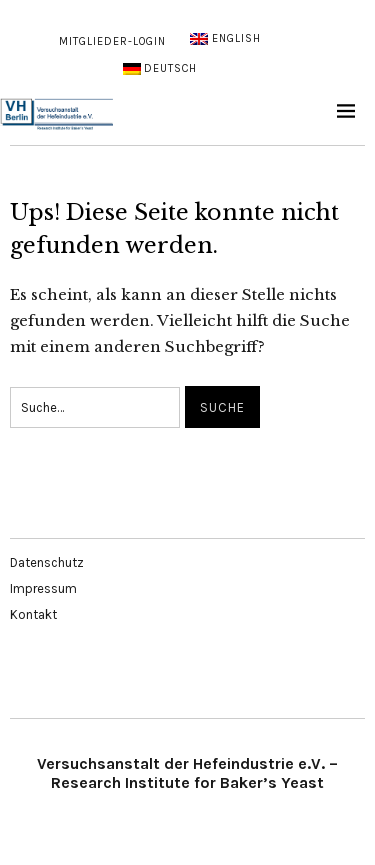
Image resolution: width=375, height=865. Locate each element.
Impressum (43, 588)
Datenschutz (47, 562)
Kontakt (33, 614)
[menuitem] (225, 39)
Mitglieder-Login (112, 41)
